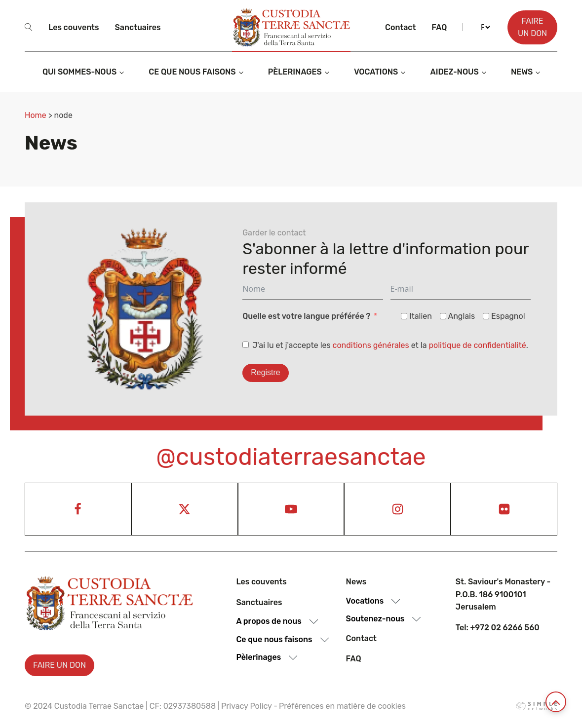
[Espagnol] (486, 316)
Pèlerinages (295, 72)
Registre (266, 372)
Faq (439, 27)
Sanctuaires (137, 27)
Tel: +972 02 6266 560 (498, 628)
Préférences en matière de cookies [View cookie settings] (342, 706)
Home (36, 115)
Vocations (376, 72)
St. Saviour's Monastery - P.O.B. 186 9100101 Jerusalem (503, 594)
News (522, 72)
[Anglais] (443, 316)
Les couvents (74, 27)
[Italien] (404, 316)
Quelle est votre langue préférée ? (306, 316)
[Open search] (29, 27)
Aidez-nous (455, 72)
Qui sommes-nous (79, 72)
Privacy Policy (247, 706)
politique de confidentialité (477, 345)
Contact (400, 27)
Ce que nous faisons (192, 72)
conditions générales (371, 345)
